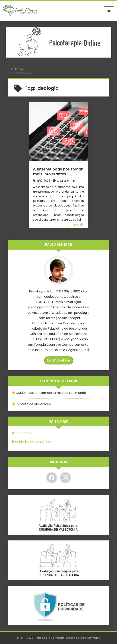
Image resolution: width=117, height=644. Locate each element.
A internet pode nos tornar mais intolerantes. (58, 172)
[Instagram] (65, 478)
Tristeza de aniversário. (34, 404)
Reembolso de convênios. (31, 442)
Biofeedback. (22, 433)
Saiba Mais (59, 360)
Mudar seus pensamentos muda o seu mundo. (51, 393)
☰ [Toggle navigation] (109, 10)
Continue (75, 225)
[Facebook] (52, 478)
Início (19, 69)
